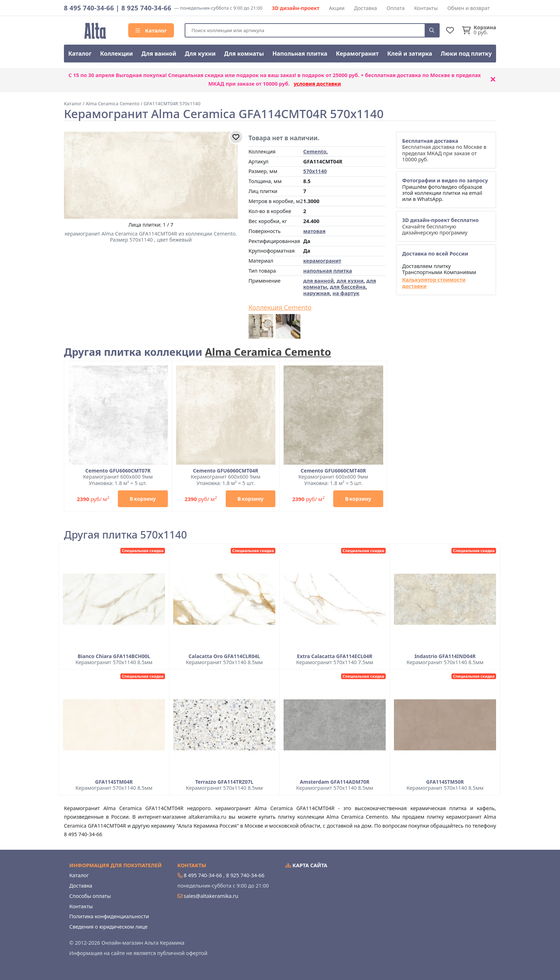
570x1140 (315, 171)
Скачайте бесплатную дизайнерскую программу (440, 226)
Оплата (396, 8)
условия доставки (317, 84)
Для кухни (200, 54)
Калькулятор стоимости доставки (434, 283)
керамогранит (322, 261)
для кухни (350, 281)
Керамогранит (357, 54)
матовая (314, 231)
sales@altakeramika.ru (211, 896)
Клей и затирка (410, 54)
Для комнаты (244, 54)
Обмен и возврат (468, 8)
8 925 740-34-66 (146, 8)
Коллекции (116, 54)
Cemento (315, 151)
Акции (337, 8)
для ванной (319, 281)
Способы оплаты (90, 896)
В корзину (143, 499)
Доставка (365, 8)
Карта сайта (306, 865)
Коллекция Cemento (280, 308)
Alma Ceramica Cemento (268, 352)
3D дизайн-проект (296, 8)
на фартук (346, 293)
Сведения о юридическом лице (108, 927)
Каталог (151, 30)
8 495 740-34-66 (89, 8)
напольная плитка (328, 271)
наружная (316, 293)
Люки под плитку (466, 54)
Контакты (426, 8)
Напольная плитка (300, 54)
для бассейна (348, 287)
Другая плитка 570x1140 (125, 535)
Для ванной (159, 54)
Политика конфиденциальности (109, 916)
